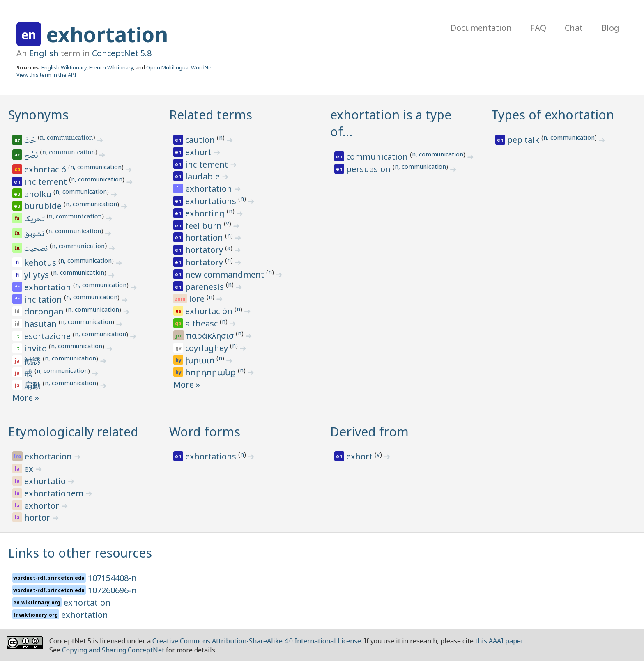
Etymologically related (73, 432)
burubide (44, 206)
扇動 (33, 385)
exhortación (210, 311)
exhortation (107, 34)
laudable (204, 176)
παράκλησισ (211, 336)
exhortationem (55, 493)
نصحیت (37, 249)
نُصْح (32, 156)
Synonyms (38, 115)
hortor (38, 518)
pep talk (524, 140)
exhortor (43, 506)
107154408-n (112, 578)
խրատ (201, 360)
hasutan (41, 324)
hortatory (205, 250)
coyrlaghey (208, 348)
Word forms (205, 432)
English (44, 53)
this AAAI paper (499, 641)
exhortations (212, 201)
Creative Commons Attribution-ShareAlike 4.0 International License (257, 641)
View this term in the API (46, 75)
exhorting (206, 213)
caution (201, 140)
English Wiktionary (64, 67)
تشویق (35, 234)
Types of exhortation (553, 115)
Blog (610, 28)
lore (198, 299)
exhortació (46, 169)
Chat (574, 28)
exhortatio (46, 481)
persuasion (369, 169)
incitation (44, 300)
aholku (39, 194)
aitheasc (202, 323)
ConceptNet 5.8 (122, 53)
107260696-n (112, 590)
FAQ (538, 28)
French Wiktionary (111, 67)
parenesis (206, 287)
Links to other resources (80, 553)
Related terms (211, 115)
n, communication (66, 138)
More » (26, 398)
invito (37, 348)
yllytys (38, 275)
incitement (47, 182)
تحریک (35, 220)
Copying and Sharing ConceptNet (113, 650)
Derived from (369, 432)
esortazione (48, 336)
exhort (199, 152)
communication (378, 157)
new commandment (226, 274)
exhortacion (49, 456)
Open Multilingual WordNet (180, 67)
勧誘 (33, 361)
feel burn (205, 226)
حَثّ (31, 141)
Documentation (481, 28)
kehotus (41, 263)
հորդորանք (212, 372)
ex (30, 469)
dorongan (45, 311)
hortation (205, 238)
